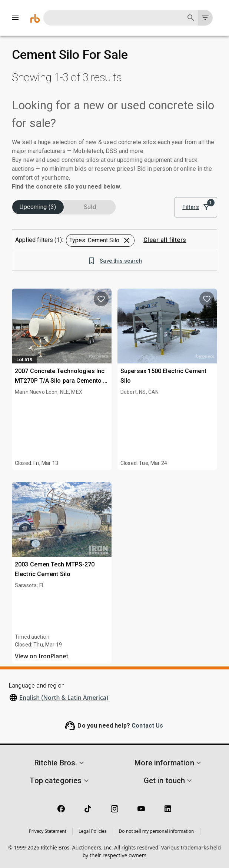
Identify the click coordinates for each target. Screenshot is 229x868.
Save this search (114, 261)
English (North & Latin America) (64, 698)
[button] (100, 240)
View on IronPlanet (42, 656)
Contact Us (147, 726)
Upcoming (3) (38, 207)
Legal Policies (92, 831)
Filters (196, 207)
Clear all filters (165, 240)
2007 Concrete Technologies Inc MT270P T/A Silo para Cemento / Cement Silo (60, 380)
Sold (90, 207)
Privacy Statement (47, 831)
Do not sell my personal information (157, 831)
